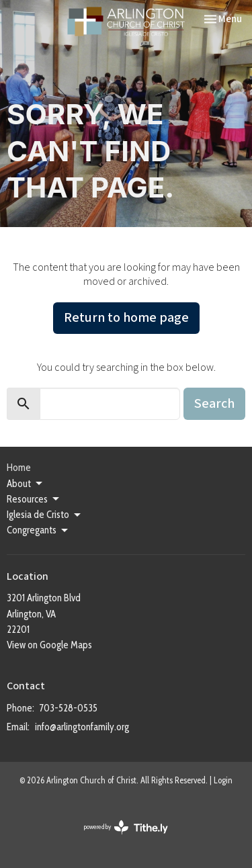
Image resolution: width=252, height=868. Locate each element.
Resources (34, 499)
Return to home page (126, 318)
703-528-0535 (69, 708)
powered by (126, 827)
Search (214, 404)
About (26, 484)
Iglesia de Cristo (45, 515)
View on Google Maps (49, 645)
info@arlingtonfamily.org (82, 727)
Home (19, 468)
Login (223, 780)
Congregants (38, 531)
